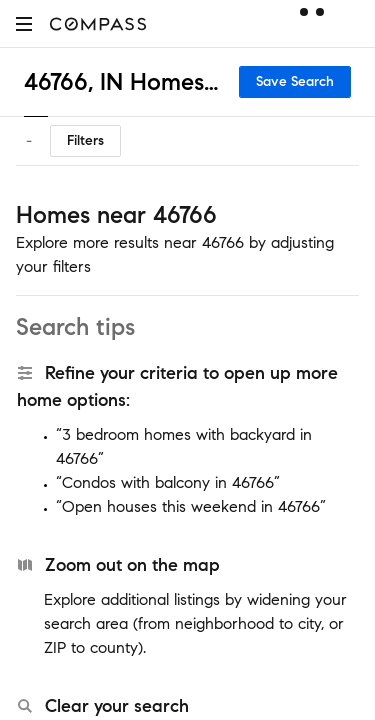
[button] (24, 23)
